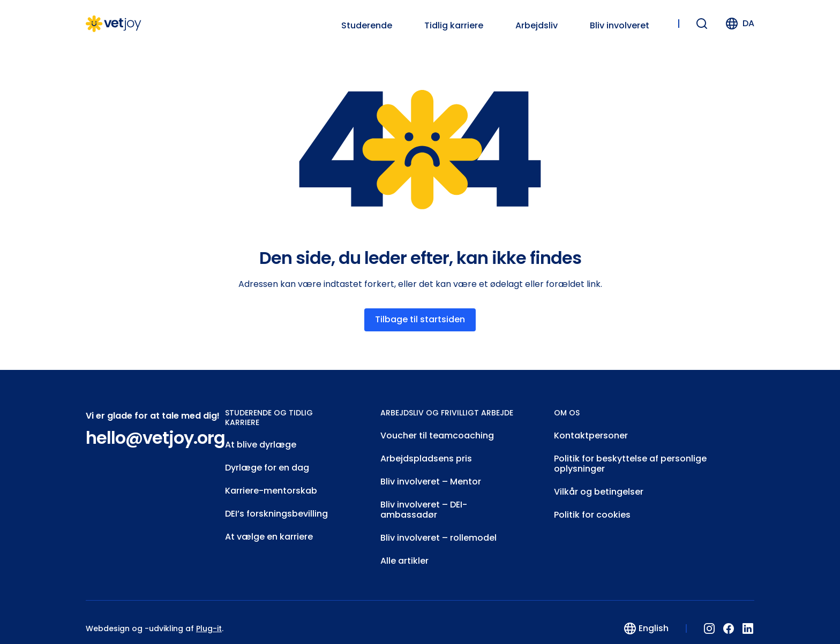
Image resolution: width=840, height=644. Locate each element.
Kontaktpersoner (591, 433)
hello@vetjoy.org (155, 436)
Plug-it (209, 616)
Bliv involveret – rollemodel (438, 528)
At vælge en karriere (269, 528)
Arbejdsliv (537, 26)
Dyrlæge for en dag (267, 464)
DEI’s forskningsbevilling (276, 507)
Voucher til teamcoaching (437, 433)
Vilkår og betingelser (599, 485)
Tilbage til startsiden (420, 319)
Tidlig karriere (454, 26)
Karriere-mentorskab (271, 485)
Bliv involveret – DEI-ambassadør (424, 502)
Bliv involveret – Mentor (431, 476)
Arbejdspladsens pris (426, 455)
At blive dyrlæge (261, 442)
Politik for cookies (592, 506)
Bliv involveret (620, 26)
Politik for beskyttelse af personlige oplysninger (630, 459)
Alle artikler (404, 549)
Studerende (367, 26)
